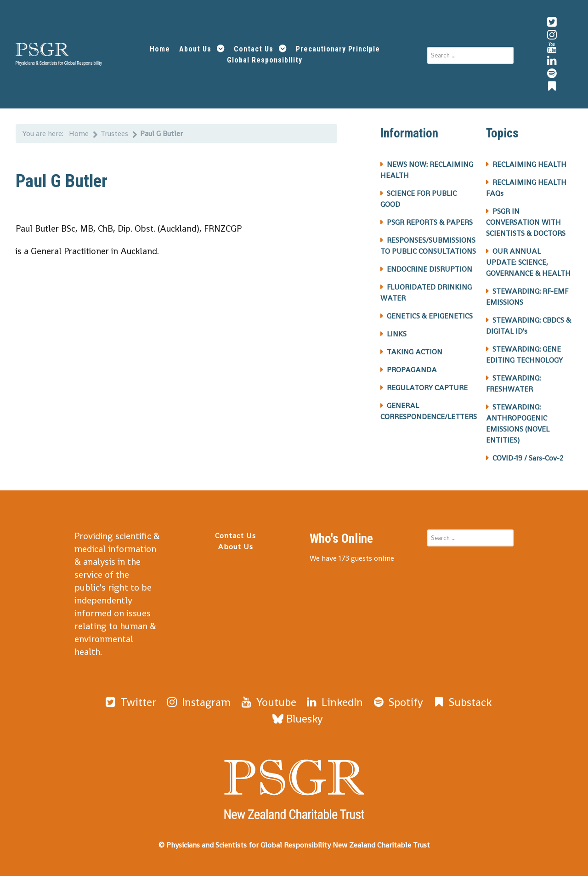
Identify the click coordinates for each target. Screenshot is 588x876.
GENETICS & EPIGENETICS (430, 316)
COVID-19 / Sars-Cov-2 (528, 458)
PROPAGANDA (412, 370)
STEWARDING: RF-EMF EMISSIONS (527, 297)
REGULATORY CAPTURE (427, 388)
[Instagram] (198, 702)
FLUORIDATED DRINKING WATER (426, 293)
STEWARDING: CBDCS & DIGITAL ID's (529, 326)
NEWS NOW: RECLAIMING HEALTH (427, 170)
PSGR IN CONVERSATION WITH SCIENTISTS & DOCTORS (526, 222)
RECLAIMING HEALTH (529, 164)
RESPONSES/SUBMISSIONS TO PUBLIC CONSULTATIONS (428, 246)
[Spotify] (397, 702)
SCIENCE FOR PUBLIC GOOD (418, 199)
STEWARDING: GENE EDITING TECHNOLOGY (524, 355)
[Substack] (462, 702)
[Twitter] (130, 702)
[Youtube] (268, 702)
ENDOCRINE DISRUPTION (430, 269)
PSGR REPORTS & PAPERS (430, 222)
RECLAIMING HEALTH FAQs (526, 188)
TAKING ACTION (415, 352)
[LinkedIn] (334, 702)
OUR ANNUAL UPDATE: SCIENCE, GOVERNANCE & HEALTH (528, 262)
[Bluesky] (298, 719)
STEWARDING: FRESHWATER (513, 384)
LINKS (397, 334)
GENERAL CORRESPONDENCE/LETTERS (429, 411)
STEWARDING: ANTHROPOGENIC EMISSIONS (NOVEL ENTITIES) (518, 424)
